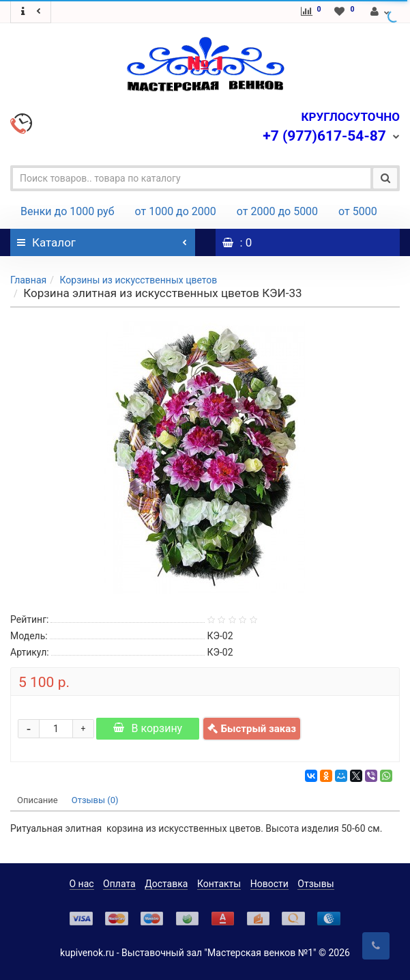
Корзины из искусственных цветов (138, 280)
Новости (269, 884)
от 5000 (358, 211)
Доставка (166, 884)
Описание (38, 800)
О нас (82, 884)
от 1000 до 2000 (176, 211)
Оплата (119, 884)
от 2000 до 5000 (277, 211)
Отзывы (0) (95, 800)
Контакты (219, 884)
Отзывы (316, 884)
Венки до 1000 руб (68, 211)
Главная (28, 280)
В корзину (148, 728)
